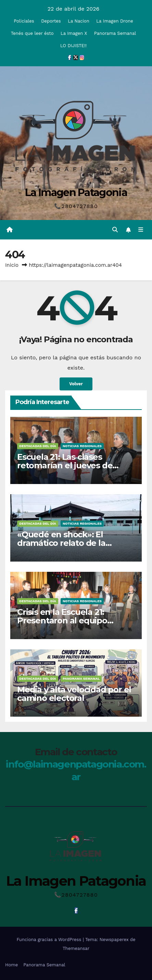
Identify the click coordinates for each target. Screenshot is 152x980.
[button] (115, 230)
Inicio (12, 265)
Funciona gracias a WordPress (49, 940)
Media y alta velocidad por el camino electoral (74, 694)
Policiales (24, 21)
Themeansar (76, 948)
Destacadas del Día (38, 446)
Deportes (51, 21)
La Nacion (79, 21)
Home (11, 965)
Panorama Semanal (115, 33)
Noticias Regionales (82, 446)
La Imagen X (74, 33)
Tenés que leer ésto (32, 33)
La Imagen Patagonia (76, 192)
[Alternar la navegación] (141, 230)
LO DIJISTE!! (73, 46)
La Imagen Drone (115, 21)
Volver (76, 384)
